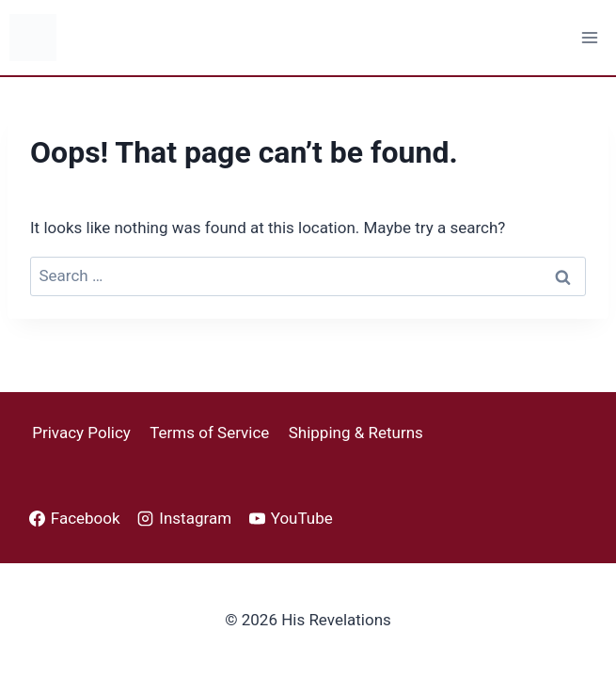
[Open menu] (589, 37)
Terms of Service (209, 433)
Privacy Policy (81, 433)
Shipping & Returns (356, 433)
